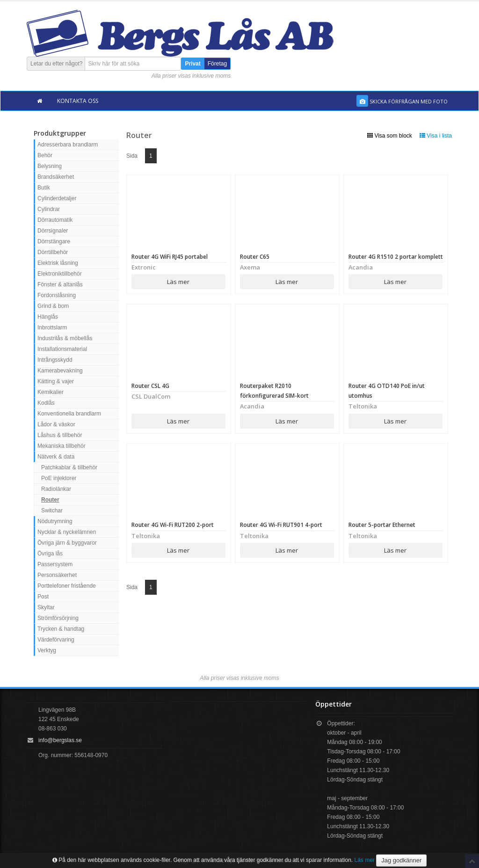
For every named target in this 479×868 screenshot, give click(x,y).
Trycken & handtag (61, 629)
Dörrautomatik (55, 220)
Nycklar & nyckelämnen (67, 532)
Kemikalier (51, 392)
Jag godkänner (401, 860)
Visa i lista (436, 136)
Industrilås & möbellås (65, 338)
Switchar (52, 511)
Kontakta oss (78, 101)
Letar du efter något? (56, 64)
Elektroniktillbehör (60, 274)
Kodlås (46, 403)
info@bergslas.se (60, 740)
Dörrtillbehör (53, 252)
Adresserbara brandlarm (68, 145)
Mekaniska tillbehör (62, 446)
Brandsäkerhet (56, 177)
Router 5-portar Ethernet (382, 525)
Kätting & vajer (56, 381)
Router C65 (255, 257)
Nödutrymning (55, 521)
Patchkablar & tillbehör (69, 467)
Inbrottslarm (52, 328)
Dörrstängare (54, 241)
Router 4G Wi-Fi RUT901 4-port (282, 525)
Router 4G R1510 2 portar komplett (396, 257)
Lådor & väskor (56, 424)
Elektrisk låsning (58, 263)
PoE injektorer (59, 478)
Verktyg (47, 650)
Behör (45, 155)
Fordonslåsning (57, 295)
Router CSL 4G (150, 386)
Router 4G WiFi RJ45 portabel (170, 257)
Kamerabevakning (60, 371)
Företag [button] (217, 64)
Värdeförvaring (56, 640)
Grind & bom (53, 306)
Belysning (50, 166)
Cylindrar (49, 209)
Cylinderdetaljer (57, 198)
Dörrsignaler (53, 231)
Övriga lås (50, 554)
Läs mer (178, 282)
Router (50, 500)
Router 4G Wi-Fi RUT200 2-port (173, 525)
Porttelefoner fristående (67, 586)
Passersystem (55, 564)
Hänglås (48, 317)
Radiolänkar (56, 489)
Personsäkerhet (57, 575)
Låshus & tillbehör (60, 435)
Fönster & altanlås (60, 284)
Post (43, 597)
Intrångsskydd (55, 360)
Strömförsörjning (58, 618)
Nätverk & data (56, 457)
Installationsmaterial (62, 349)
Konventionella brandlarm (69, 414)
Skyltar (46, 607)
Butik (44, 188)
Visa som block (390, 136)
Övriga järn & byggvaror (67, 543)
